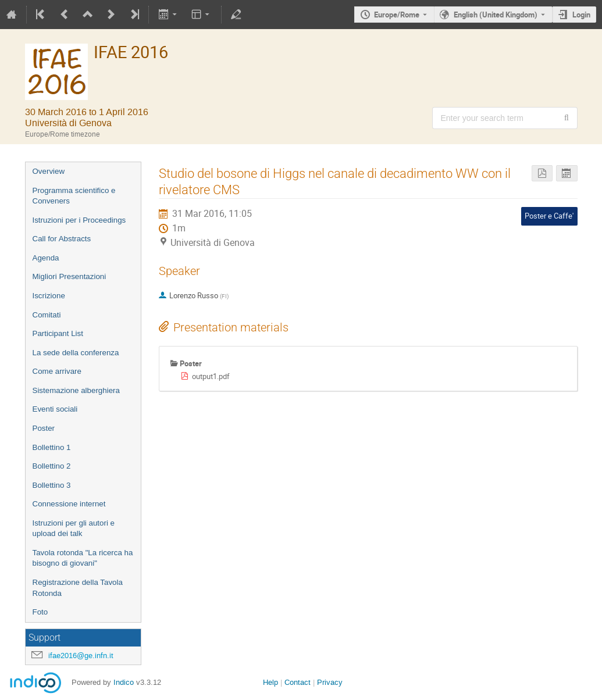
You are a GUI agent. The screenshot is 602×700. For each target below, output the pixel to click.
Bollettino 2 (52, 466)
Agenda (46, 258)
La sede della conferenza (76, 353)
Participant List (58, 333)
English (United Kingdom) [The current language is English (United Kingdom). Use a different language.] (496, 15)
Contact (298, 682)
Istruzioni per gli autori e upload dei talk (74, 528)
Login (581, 15)
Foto (40, 612)
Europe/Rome (397, 15)
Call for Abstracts (62, 239)
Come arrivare (57, 371)
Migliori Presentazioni (70, 276)
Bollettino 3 (52, 485)
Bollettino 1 (52, 447)
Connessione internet (69, 504)
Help (270, 682)
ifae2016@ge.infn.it (81, 656)
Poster (44, 428)
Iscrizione (49, 296)
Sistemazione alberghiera (76, 390)
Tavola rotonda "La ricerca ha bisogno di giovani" (83, 558)
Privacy (330, 682)
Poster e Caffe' (549, 216)
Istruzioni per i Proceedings (79, 220)
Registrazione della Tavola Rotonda (78, 588)
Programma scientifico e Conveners (74, 196)
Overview (49, 171)
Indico (124, 682)
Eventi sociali (55, 409)
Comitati (47, 315)
